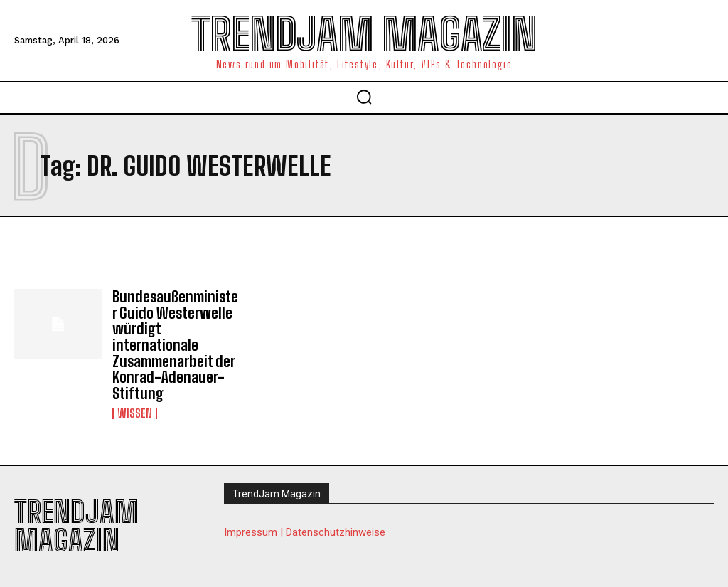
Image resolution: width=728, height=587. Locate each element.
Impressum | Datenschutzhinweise (305, 529)
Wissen (135, 410)
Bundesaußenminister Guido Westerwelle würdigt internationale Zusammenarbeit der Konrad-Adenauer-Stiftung (172, 344)
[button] (364, 97)
